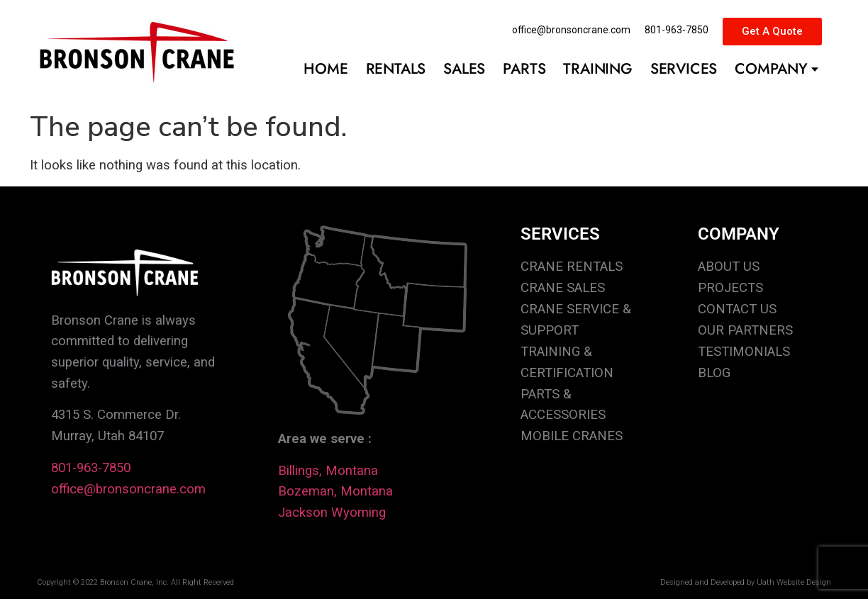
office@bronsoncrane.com (128, 489)
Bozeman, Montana (335, 491)
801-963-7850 (91, 468)
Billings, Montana (328, 471)
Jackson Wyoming (332, 513)
